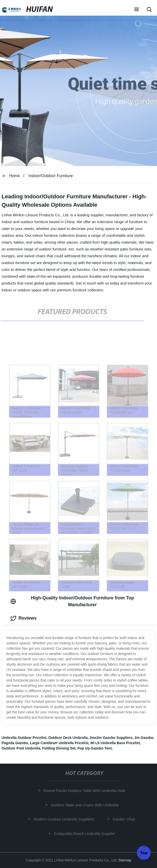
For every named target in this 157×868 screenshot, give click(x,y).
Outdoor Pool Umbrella (21, 748)
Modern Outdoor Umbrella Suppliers (65, 819)
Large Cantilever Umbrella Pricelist (59, 743)
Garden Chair (125, 819)
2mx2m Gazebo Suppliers (111, 738)
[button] (137, 10)
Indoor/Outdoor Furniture (51, 176)
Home (14, 176)
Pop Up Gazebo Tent (95, 748)
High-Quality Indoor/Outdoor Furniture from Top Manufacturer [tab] (72, 601)
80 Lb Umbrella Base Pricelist (115, 743)
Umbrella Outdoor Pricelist (24, 738)
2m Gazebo (144, 738)
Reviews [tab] (23, 618)
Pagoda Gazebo (15, 743)
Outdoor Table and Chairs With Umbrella (85, 805)
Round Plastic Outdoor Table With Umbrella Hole (85, 791)
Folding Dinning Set (59, 748)
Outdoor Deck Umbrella (68, 738)
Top (144, 853)
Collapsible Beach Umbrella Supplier (85, 834)
